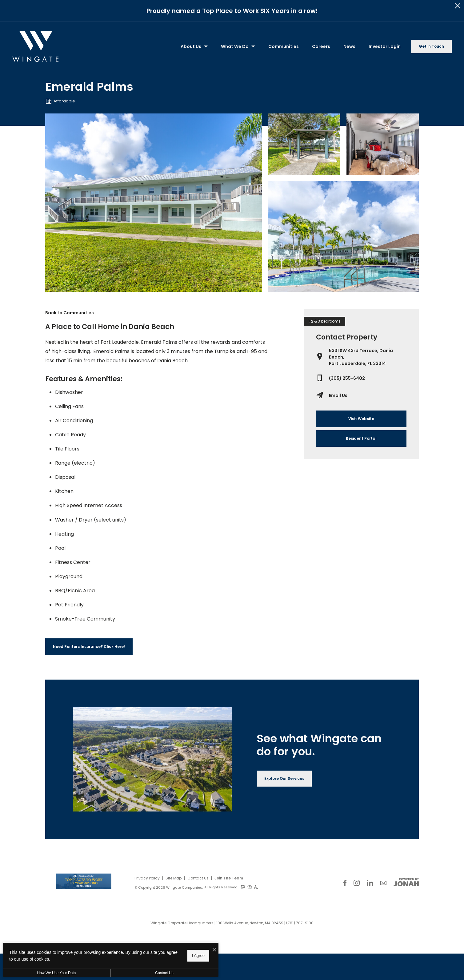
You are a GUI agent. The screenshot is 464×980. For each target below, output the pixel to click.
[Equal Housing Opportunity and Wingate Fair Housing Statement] (250, 885)
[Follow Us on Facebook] (345, 881)
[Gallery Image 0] (154, 201)
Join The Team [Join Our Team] (229, 876)
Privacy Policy (147, 876)
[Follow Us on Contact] (383, 881)
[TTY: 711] (243, 885)
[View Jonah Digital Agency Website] (406, 880)
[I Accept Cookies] (214, 957)
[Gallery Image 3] (343, 234)
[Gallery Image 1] (304, 142)
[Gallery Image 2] (383, 142)
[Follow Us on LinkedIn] (370, 881)
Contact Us (198, 876)
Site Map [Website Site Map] (174, 876)
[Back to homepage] (35, 45)
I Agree (198, 963)
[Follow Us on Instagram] (357, 881)
